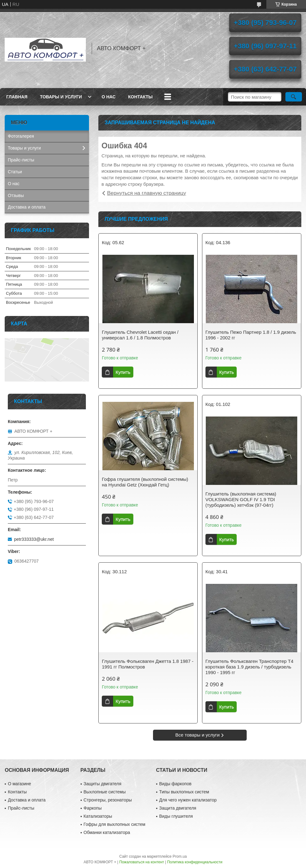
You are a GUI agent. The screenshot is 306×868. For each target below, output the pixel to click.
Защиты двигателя (103, 784)
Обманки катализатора (107, 832)
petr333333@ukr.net (34, 539)
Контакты (140, 97)
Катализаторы (98, 816)
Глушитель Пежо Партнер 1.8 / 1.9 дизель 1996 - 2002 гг (251, 335)
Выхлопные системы (105, 792)
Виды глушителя (176, 816)
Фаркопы (93, 808)
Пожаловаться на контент (142, 862)
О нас (109, 97)
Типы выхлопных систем (184, 792)
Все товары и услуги (198, 735)
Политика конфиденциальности (195, 862)
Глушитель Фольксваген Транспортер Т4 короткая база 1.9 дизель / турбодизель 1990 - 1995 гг (249, 667)
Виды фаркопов (175, 784)
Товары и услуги (61, 97)
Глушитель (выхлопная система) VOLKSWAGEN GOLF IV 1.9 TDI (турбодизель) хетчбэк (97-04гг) (241, 499)
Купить (123, 372)
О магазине (19, 784)
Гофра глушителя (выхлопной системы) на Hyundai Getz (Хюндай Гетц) (145, 482)
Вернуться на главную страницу (147, 193)
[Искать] (294, 97)
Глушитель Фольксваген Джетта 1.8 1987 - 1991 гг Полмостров (148, 664)
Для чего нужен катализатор (188, 800)
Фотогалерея (21, 136)
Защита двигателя (178, 808)
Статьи (15, 172)
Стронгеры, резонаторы (108, 800)
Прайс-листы (21, 160)
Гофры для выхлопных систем (115, 824)
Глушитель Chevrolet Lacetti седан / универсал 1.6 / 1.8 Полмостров (140, 335)
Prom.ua (180, 856)
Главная (17, 97)
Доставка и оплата (27, 207)
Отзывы (16, 195)
